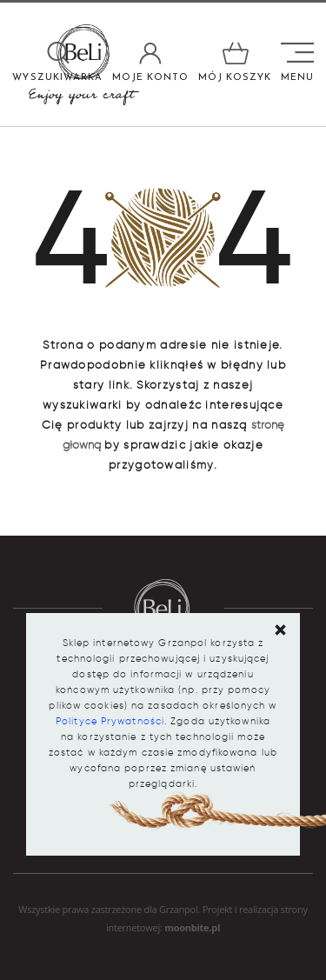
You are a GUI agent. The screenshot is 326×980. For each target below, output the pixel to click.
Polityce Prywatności (110, 721)
